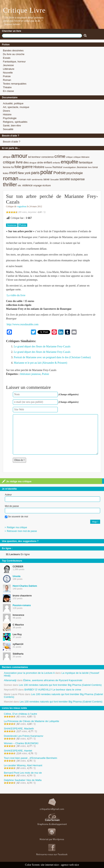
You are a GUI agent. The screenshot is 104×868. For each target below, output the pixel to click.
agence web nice (70, 865)
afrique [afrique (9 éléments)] (7, 157)
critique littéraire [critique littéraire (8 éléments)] (81, 157)
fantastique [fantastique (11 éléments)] (86, 162)
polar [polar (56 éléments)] (46, 172)
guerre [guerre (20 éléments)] (27, 167)
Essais (7, 58)
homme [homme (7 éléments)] (48, 167)
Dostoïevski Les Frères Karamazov (24, 736)
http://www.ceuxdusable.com (23, 324)
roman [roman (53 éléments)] (11, 178)
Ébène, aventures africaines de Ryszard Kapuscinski (53, 680)
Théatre (7, 87)
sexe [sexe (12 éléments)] (46, 179)
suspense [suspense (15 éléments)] (78, 179)
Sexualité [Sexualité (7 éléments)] (54, 179)
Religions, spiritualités (15, 122)
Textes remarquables (15, 84)
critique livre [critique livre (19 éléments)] (13, 162)
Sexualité (8, 129)
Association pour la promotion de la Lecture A (29, 673)
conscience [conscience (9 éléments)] (48, 157)
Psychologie (10, 118)
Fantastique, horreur (14, 62)
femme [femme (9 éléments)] (7, 167)
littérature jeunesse (30, 374)
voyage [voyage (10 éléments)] (38, 185)
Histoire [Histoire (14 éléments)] (39, 167)
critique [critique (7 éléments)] (69, 157)
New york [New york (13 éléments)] (24, 173)
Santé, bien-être (12, 126)
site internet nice (50, 865)
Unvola (17, 576)
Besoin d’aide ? (12, 142)
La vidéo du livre (16, 295)
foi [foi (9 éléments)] (13, 167)
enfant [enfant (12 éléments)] (48, 162)
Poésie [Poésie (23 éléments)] (60, 173)
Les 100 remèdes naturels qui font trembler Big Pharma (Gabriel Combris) (60, 685)
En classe (8, 91)
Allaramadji (10, 680)
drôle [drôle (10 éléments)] (40, 163)
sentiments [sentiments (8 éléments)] (37, 179)
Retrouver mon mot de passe (22, 531)
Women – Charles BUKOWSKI (21, 743)
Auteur (8, 495)
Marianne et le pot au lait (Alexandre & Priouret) (40, 363)
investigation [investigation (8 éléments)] (69, 167)
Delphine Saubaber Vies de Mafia (23, 780)
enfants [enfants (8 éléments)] (56, 163)
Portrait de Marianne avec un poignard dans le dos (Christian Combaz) (52, 357)
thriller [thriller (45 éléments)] (10, 185)
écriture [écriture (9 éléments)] (47, 185)
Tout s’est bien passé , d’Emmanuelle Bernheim (31, 758)
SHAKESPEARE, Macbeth (19, 729)
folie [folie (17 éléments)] (18, 167)
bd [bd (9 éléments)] (29, 157)
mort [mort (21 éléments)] (13, 173)
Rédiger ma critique (17, 527)
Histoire (7, 114)
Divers (7, 111)
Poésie (7, 76)
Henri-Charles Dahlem (25, 586)
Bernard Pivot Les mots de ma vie (23, 773)
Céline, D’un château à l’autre (21, 714)
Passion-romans (22, 605)
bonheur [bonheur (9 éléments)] (36, 157)
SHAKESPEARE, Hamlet (18, 751)
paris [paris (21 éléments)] (35, 173)
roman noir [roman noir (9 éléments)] (25, 179)
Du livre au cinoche (14, 54)
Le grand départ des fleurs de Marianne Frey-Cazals (42, 346)
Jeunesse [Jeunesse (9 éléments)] (82, 167)
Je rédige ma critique (17, 481)
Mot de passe (12, 506)
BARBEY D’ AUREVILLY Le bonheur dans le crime (53, 690)
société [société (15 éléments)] (65, 179)
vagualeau (22, 206)
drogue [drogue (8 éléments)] (33, 163)
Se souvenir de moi (16, 517)
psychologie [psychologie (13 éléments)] (75, 173)
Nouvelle (8, 73)
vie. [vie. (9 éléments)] (20, 185)
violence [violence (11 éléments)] (28, 185)
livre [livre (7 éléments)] (90, 167)
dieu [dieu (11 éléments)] (26, 162)
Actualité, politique (13, 103)
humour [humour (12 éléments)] (57, 167)
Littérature (9, 69)
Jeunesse (8, 65)
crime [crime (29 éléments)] (60, 156)
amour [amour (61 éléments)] (19, 156)
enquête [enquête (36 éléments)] (69, 162)
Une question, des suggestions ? (20, 541)
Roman (7, 80)
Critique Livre (24, 10)
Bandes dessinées (13, 50)
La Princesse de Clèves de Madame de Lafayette (31, 721)
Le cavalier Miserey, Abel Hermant (23, 765)
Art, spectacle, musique (16, 107)
